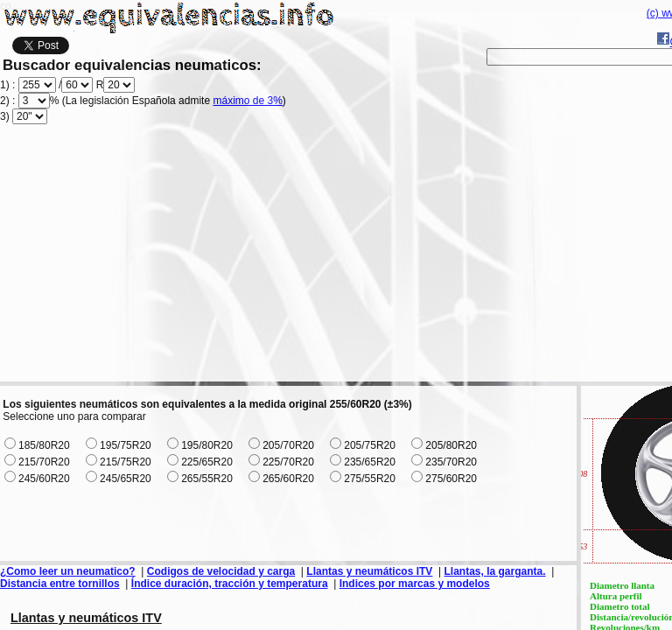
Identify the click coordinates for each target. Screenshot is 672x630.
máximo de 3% (247, 101)
